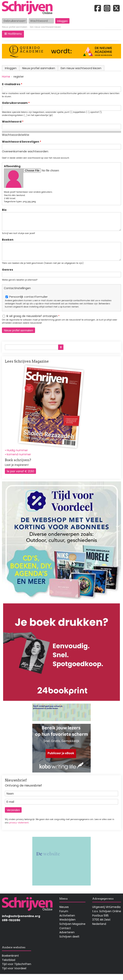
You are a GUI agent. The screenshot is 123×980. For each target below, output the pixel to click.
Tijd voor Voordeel (14, 974)
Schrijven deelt (69, 942)
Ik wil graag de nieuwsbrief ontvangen (32, 322)
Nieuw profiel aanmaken (15, 27)
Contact (65, 934)
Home (6, 77)
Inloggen (11, 68)
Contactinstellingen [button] (17, 294)
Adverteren (67, 938)
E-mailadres (11, 84)
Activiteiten (67, 921)
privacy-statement (19, 829)
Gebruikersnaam (15, 103)
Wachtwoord (12, 122)
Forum (64, 917)
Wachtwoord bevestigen (21, 142)
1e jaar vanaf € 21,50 (20, 477)
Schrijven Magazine (72, 930)
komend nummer (19, 460)
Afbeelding (12, 166)
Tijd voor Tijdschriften (17, 970)
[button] (13, 34)
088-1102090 (11, 926)
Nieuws (64, 913)
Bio (4, 210)
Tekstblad (9, 966)
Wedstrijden (67, 925)
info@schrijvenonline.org (21, 922)
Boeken (8, 243)
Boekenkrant (10, 961)
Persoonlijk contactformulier (29, 303)
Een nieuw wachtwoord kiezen (45, 27)
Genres (7, 275)
